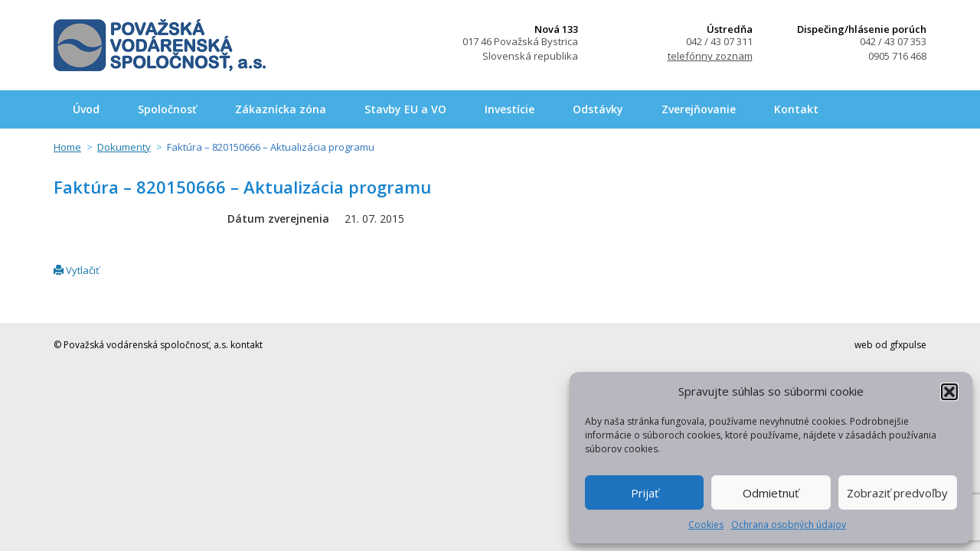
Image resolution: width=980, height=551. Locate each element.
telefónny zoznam (710, 56)
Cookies (706, 525)
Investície (510, 109)
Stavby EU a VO (405, 109)
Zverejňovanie (699, 109)
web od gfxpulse (890, 345)
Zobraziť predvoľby (897, 493)
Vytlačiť (77, 270)
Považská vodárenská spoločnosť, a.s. (160, 45)
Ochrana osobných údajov (789, 525)
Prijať (645, 493)
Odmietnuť (771, 493)
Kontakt (796, 109)
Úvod (86, 109)
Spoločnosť (167, 109)
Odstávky (598, 109)
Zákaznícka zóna (281, 109)
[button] (949, 392)
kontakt (247, 345)
